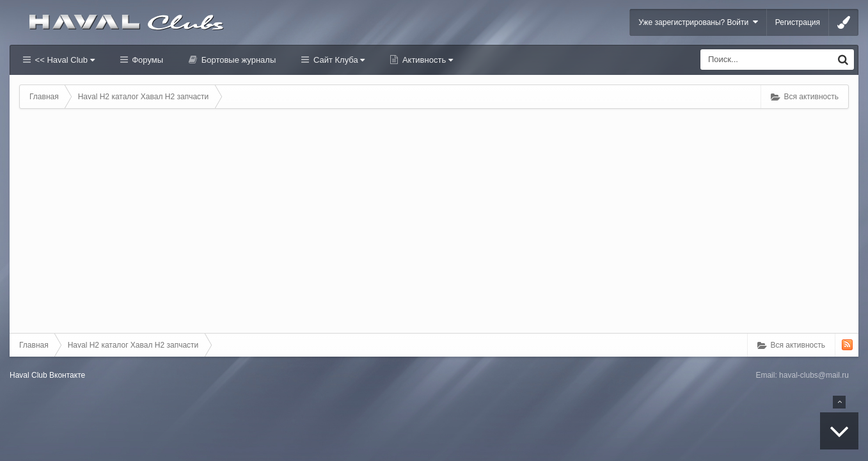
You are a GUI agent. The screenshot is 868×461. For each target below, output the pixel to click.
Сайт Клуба (338, 60)
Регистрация (798, 22)
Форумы (146, 60)
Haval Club (28, 375)
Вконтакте (67, 375)
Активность (426, 60)
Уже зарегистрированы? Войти (698, 22)
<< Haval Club (64, 60)
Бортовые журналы (237, 60)
